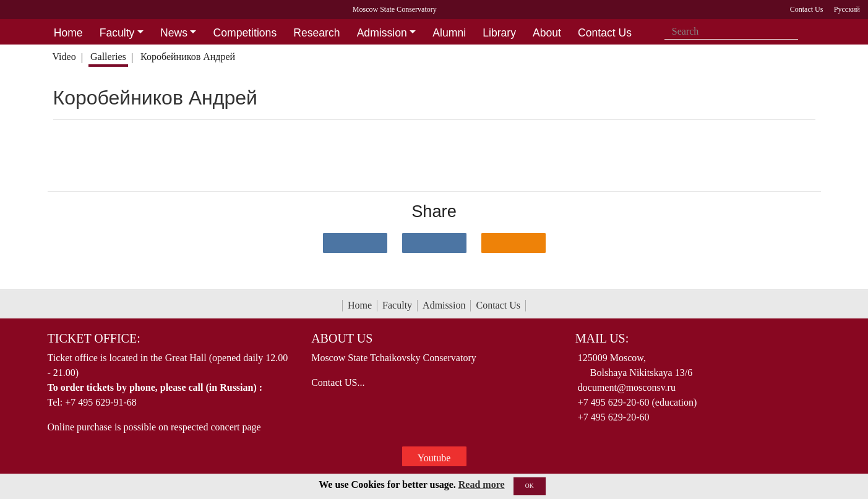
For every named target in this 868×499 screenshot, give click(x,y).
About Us (342, 338)
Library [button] (499, 33)
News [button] (174, 33)
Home (360, 305)
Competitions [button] (245, 33)
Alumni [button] (449, 33)
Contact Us (498, 305)
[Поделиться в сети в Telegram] (434, 243)
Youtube (434, 458)
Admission (444, 305)
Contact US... (338, 382)
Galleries (108, 57)
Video (64, 57)
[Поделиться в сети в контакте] (355, 243)
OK (530, 486)
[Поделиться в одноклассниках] (513, 243)
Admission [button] (382, 33)
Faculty (397, 305)
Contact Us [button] (605, 33)
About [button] (547, 33)
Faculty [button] (117, 33)
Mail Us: (602, 338)
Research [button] (316, 33)
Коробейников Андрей (189, 57)
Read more (482, 484)
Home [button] (68, 33)
